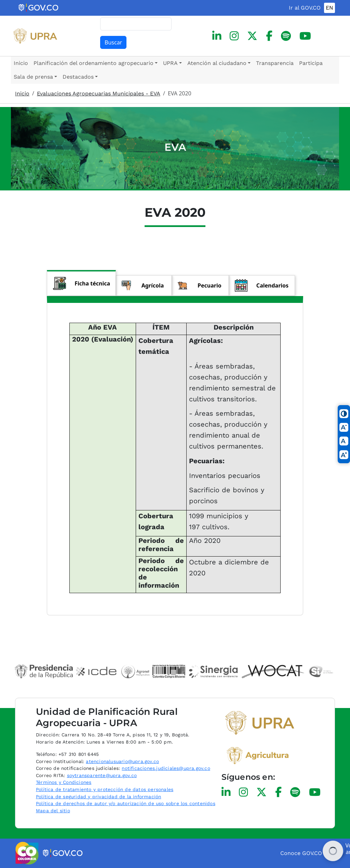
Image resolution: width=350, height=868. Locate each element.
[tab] (81, 283)
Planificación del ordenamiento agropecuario (93, 63)
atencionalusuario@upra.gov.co (122, 761)
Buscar (113, 42)
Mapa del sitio (53, 811)
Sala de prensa (33, 77)
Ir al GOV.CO (305, 8)
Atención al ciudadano (217, 63)
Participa (311, 63)
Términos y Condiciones (64, 782)
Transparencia (275, 63)
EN (329, 8)
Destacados (78, 77)
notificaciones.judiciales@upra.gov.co (166, 768)
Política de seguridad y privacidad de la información (98, 797)
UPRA (170, 63)
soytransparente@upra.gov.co (102, 775)
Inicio (21, 63)
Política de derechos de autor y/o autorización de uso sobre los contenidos (126, 803)
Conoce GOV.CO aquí (308, 853)
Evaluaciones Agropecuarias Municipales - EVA (99, 94)
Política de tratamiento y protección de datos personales (105, 789)
